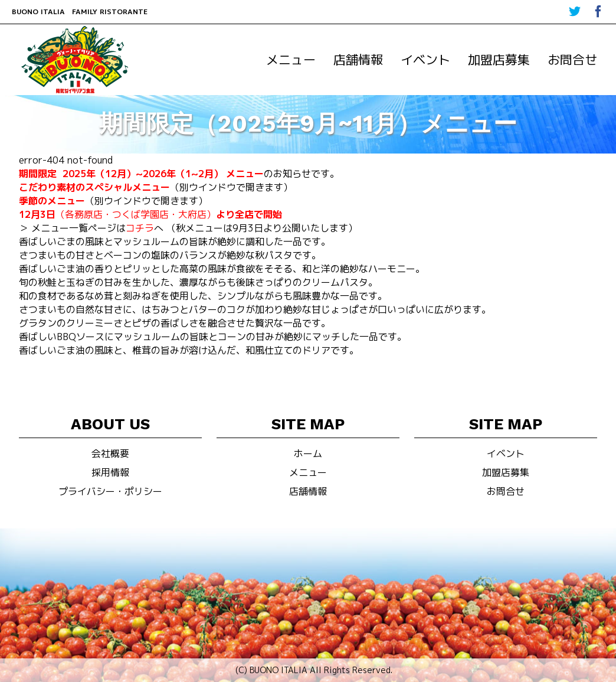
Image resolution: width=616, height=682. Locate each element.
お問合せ (572, 60)
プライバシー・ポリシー (110, 491)
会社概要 (110, 453)
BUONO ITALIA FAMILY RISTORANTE (80, 12)
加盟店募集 (499, 60)
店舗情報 (358, 60)
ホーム (308, 453)
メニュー (291, 60)
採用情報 (110, 472)
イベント (425, 60)
